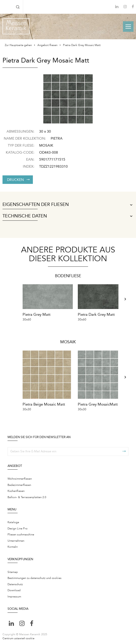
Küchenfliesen (16, 490)
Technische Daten (68, 216)
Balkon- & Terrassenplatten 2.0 (27, 496)
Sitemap (13, 571)
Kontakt (13, 545)
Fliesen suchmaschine (21, 533)
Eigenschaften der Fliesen (68, 205)
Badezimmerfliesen (19, 483)
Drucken (18, 180)
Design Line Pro (18, 527)
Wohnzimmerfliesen (20, 477)
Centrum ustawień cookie (18, 637)
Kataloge (13, 521)
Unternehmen (16, 539)
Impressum (14, 595)
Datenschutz (15, 583)
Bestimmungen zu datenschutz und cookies (35, 577)
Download (14, 589)
